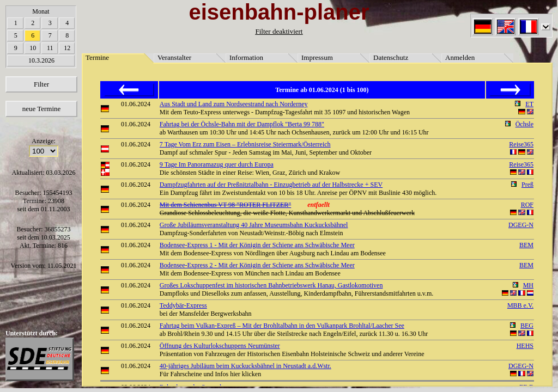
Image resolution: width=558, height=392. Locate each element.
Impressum (317, 57)
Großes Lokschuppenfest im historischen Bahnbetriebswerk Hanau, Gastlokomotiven (271, 285)
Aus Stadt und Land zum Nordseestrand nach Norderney (234, 104)
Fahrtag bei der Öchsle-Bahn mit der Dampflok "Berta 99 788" (242, 124)
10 (33, 48)
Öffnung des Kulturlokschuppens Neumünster (220, 346)
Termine (97, 57)
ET (529, 104)
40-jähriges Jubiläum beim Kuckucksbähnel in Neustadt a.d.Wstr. (245, 366)
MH (528, 285)
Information (246, 57)
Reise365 (521, 144)
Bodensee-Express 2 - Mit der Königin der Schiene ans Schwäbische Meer (257, 265)
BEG (527, 326)
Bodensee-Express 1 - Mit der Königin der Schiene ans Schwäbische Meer (257, 245)
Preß (527, 185)
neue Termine (42, 109)
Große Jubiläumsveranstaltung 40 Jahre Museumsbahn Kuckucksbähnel (254, 225)
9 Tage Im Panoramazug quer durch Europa (217, 164)
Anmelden (460, 57)
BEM (526, 245)
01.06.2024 (136, 104)
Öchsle (524, 124)
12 (67, 48)
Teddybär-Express (183, 305)
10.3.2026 (41, 60)
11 (50, 48)
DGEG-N (521, 225)
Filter (41, 84)
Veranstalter (174, 57)
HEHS (525, 346)
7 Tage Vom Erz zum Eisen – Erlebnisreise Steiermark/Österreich (245, 144)
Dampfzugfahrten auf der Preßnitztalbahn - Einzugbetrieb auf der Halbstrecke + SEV (271, 185)
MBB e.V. (520, 305)
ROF (527, 205)
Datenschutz (391, 57)
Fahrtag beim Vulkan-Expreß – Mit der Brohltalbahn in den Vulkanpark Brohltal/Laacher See (282, 326)
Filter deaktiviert (279, 31)
